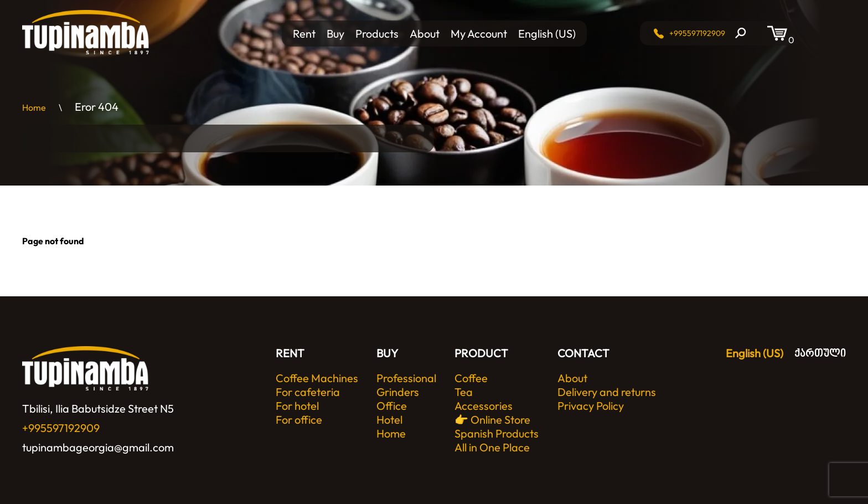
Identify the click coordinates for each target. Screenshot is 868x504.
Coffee (471, 378)
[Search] (741, 33)
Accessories (484, 406)
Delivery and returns (607, 392)
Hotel (389, 420)
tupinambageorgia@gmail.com (98, 447)
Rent (304, 34)
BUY (387, 353)
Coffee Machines (317, 378)
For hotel (297, 406)
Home (391, 433)
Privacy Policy (591, 406)
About (425, 34)
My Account (479, 34)
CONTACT (583, 353)
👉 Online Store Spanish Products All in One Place (497, 433)
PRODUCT (481, 353)
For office (299, 420)
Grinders (398, 392)
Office (392, 406)
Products (377, 34)
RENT (290, 353)
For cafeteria (308, 392)
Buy (335, 34)
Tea (464, 392)
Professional (406, 378)
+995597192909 (697, 33)
